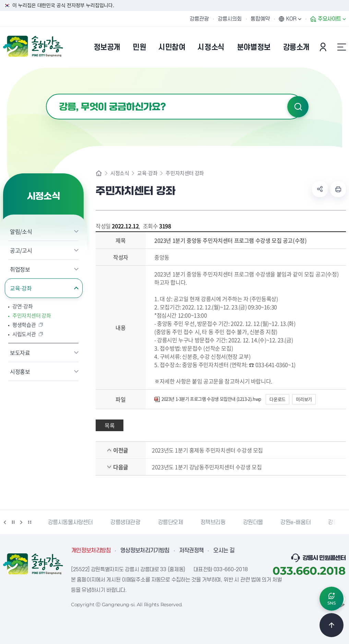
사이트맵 (341, 47)
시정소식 (120, 173)
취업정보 (20, 269)
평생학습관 (24, 325)
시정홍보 (20, 371)
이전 (5, 522)
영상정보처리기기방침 (145, 551)
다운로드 (277, 399)
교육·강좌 (21, 288)
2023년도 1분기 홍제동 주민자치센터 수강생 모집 (207, 450)
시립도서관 (24, 334)
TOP (332, 625)
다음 (21, 522)
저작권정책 (192, 551)
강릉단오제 (171, 522)
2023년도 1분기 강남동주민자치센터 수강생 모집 (207, 467)
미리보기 (304, 399)
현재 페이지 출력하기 (338, 189)
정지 (13, 522)
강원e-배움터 (296, 522)
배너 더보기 (29, 522)
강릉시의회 (230, 19)
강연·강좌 (22, 306)
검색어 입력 (46, 94)
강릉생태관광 (125, 522)
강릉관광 (199, 19)
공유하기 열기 (320, 189)
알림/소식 (21, 231)
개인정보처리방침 (91, 551)
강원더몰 (253, 522)
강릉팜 (336, 522)
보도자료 (20, 353)
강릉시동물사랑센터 (70, 522)
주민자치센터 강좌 (32, 316)
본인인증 (324, 47)
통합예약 (260, 19)
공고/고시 (21, 250)
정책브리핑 (213, 522)
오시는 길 (224, 551)
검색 (298, 107)
